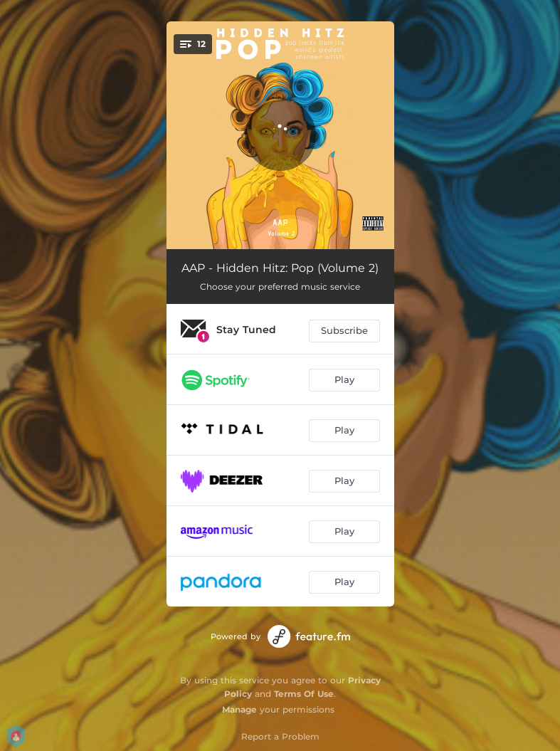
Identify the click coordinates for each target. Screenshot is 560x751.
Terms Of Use (304, 694)
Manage (239, 709)
